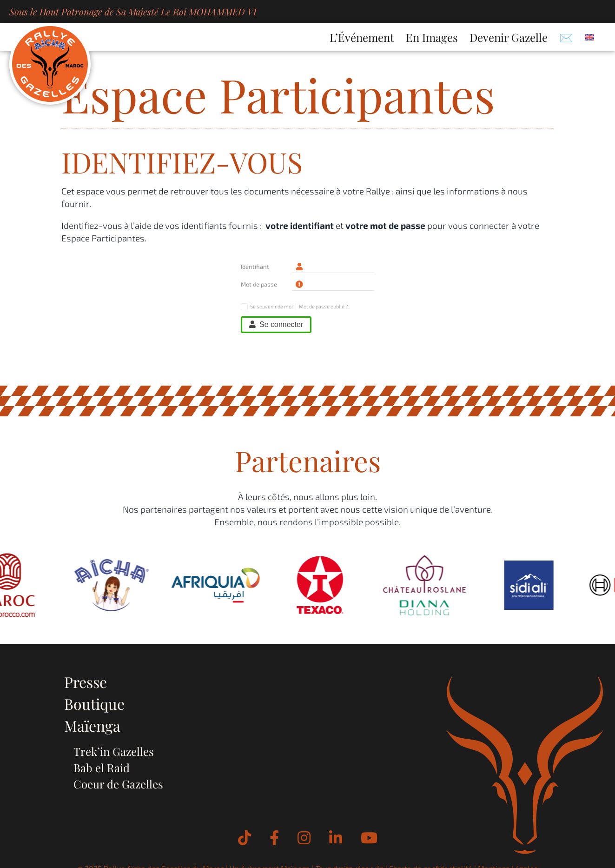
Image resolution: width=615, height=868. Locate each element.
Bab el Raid (102, 768)
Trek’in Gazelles (114, 751)
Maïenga (92, 725)
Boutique (94, 704)
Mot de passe (259, 284)
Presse (86, 682)
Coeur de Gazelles (118, 784)
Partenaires (308, 460)
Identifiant (255, 267)
